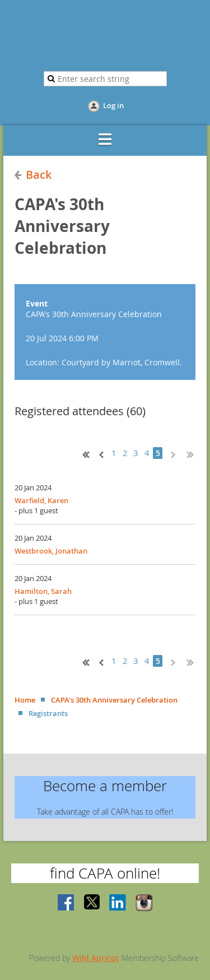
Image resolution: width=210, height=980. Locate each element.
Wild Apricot (96, 958)
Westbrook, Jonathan (51, 551)
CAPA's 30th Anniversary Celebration (114, 700)
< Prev (100, 453)
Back (39, 175)
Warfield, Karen (41, 500)
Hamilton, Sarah (43, 591)
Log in (113, 105)
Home (25, 700)
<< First (83, 453)
